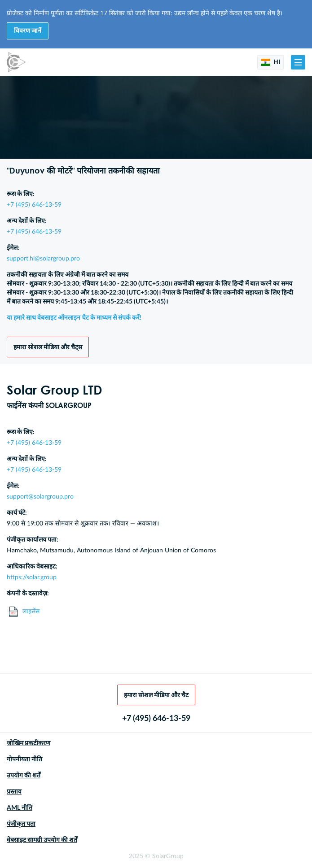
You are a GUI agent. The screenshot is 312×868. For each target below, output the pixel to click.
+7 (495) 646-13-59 (34, 205)
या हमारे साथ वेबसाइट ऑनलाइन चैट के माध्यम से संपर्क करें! (74, 318)
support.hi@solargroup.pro (43, 259)
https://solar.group (32, 577)
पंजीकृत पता (21, 824)
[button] (298, 62)
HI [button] (270, 62)
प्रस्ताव (14, 792)
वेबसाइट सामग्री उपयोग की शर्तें (42, 840)
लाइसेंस (24, 612)
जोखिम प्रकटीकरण (29, 743)
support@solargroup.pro (40, 497)
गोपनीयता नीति (24, 759)
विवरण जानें (28, 31)
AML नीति (20, 808)
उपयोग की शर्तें (24, 776)
